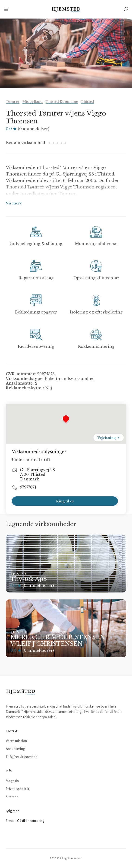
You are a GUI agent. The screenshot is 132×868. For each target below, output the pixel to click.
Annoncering (15, 749)
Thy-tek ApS (29, 579)
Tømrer (13, 102)
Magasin (12, 781)
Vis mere (14, 203)
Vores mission (16, 741)
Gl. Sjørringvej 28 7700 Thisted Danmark (37, 474)
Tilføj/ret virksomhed (22, 757)
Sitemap (12, 797)
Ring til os (65, 501)
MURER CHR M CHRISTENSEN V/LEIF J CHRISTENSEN (58, 640)
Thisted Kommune (62, 102)
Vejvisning (109, 438)
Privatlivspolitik (17, 789)
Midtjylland (33, 102)
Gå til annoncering (31, 821)
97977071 (28, 487)
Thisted (87, 102)
